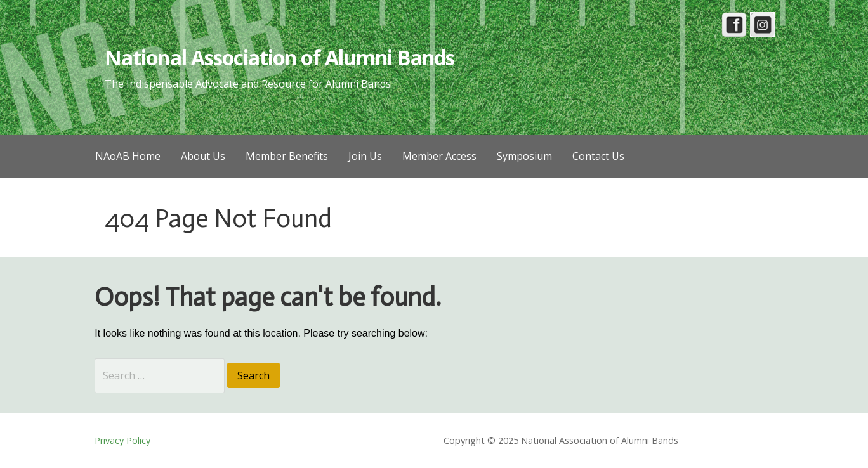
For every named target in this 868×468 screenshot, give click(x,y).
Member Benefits (287, 156)
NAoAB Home (128, 156)
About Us (203, 156)
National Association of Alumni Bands (279, 57)
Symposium (524, 156)
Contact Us (598, 156)
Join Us (365, 156)
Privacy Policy (122, 440)
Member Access (439, 156)
